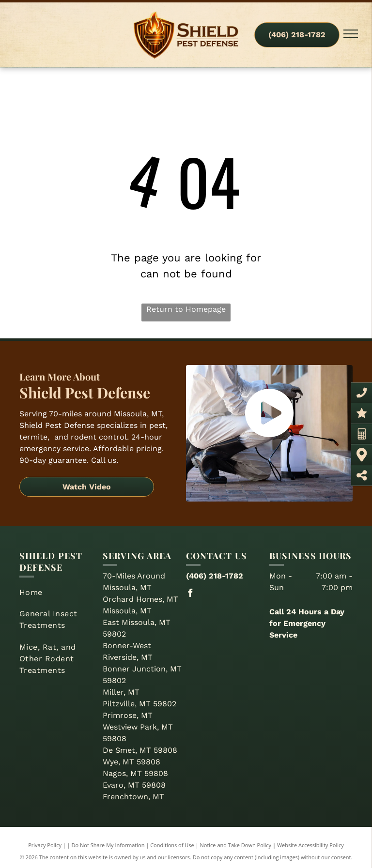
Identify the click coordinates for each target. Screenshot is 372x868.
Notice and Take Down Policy (236, 845)
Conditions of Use (172, 845)
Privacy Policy (45, 845)
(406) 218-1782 (215, 576)
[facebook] (190, 594)
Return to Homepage (186, 309)
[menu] (351, 34)
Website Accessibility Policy (310, 845)
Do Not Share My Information (108, 845)
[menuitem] (57, 593)
